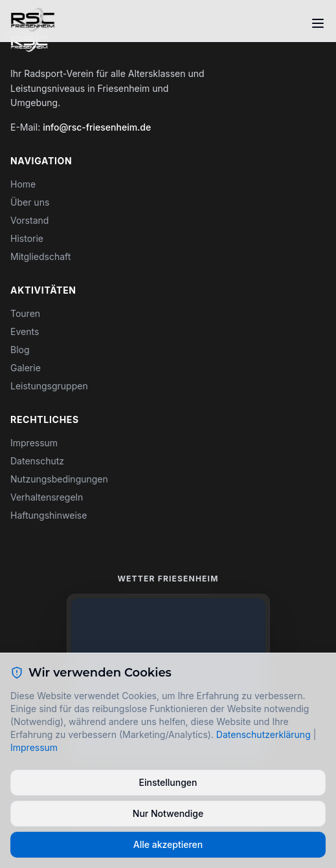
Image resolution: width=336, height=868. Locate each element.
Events (25, 331)
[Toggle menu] (318, 23)
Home (23, 184)
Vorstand (29, 220)
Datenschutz (37, 461)
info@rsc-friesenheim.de (97, 127)
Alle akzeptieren (168, 844)
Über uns (30, 202)
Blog (20, 350)
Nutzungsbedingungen (59, 479)
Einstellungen (168, 782)
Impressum (34, 443)
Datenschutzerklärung (263, 734)
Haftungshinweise (49, 515)
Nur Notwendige (168, 813)
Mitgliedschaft (40, 256)
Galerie (26, 368)
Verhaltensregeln (47, 497)
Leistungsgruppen (49, 386)
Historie (27, 238)
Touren (25, 313)
